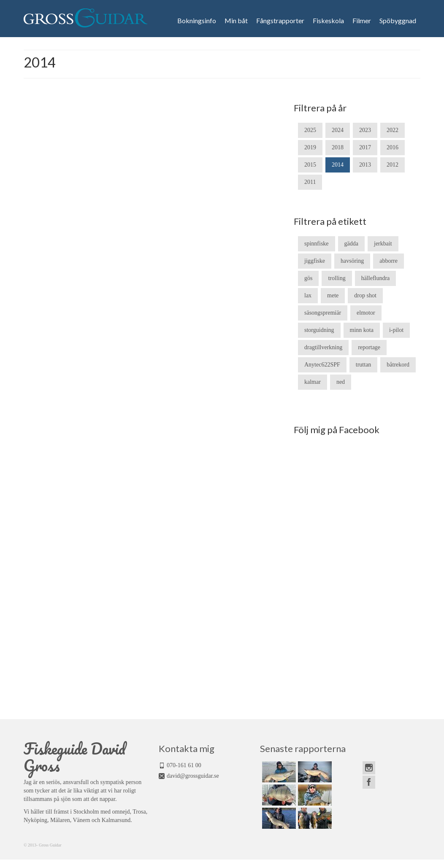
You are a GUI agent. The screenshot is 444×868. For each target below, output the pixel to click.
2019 (310, 147)
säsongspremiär (323, 313)
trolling (337, 278)
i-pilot (396, 330)
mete (333, 295)
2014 (338, 165)
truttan (364, 365)
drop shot (365, 295)
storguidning (319, 330)
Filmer (362, 21)
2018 (338, 147)
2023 (365, 130)
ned (341, 382)
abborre (388, 261)
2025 (310, 130)
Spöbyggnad (398, 21)
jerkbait (383, 244)
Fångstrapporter (280, 21)
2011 (310, 182)
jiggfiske (315, 261)
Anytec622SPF (322, 365)
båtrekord (398, 365)
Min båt (236, 21)
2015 (310, 165)
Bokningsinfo (197, 21)
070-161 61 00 (184, 765)
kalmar (313, 382)
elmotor (366, 313)
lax (308, 295)
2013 (365, 165)
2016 (393, 147)
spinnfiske (317, 244)
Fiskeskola (328, 21)
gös (308, 278)
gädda (351, 244)
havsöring (352, 261)
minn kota (362, 330)
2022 (393, 130)
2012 (393, 165)
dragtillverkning (323, 347)
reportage (369, 347)
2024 (338, 130)
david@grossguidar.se (193, 776)
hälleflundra (376, 278)
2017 (365, 147)
